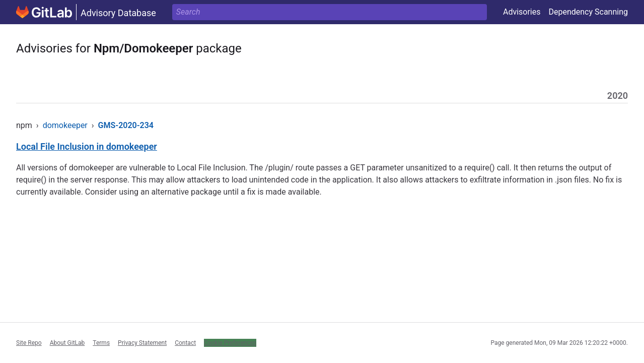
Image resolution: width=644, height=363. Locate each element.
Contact (185, 343)
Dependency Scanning (588, 12)
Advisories (522, 12)
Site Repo (29, 343)
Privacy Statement (142, 343)
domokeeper (65, 125)
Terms (101, 343)
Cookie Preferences (230, 343)
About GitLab (67, 343)
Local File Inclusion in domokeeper (87, 146)
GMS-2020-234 (126, 125)
